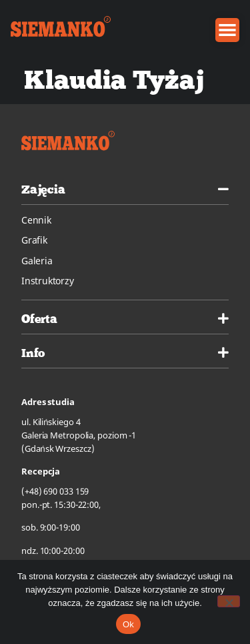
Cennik (36, 220)
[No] (229, 601)
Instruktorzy (48, 281)
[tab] (125, 188)
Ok (128, 624)
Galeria (37, 261)
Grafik (34, 240)
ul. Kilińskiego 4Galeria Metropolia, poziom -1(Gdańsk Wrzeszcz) (79, 435)
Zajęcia (43, 189)
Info (33, 353)
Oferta (39, 319)
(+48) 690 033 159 (55, 491)
